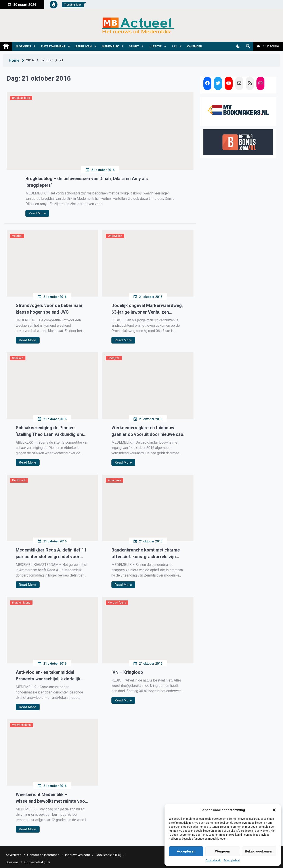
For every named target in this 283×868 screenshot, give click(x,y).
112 (174, 46)
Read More (37, 213)
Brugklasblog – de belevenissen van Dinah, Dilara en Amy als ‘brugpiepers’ (87, 182)
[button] (274, 810)
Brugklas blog (21, 98)
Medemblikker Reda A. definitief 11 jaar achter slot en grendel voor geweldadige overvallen (51, 554)
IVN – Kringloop (127, 672)
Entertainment (53, 46)
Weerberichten (21, 725)
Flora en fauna (21, 603)
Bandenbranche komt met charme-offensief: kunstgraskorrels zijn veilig (146, 554)
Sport (134, 46)
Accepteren (186, 851)
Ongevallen (115, 236)
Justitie (155, 46)
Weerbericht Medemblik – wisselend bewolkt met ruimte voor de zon (51, 798)
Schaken (18, 358)
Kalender (194, 46)
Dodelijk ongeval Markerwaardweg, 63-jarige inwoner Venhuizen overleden (147, 309)
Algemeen (23, 46)
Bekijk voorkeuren (259, 851)
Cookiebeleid (213, 860)
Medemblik (110, 46)
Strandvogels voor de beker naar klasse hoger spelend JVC (49, 309)
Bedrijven (84, 46)
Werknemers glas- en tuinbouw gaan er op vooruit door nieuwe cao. (148, 431)
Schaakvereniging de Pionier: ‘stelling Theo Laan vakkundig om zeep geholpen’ (49, 431)
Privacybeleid (232, 860)
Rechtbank (19, 480)
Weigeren (223, 851)
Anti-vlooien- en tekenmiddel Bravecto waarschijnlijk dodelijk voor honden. (48, 676)
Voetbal (17, 236)
